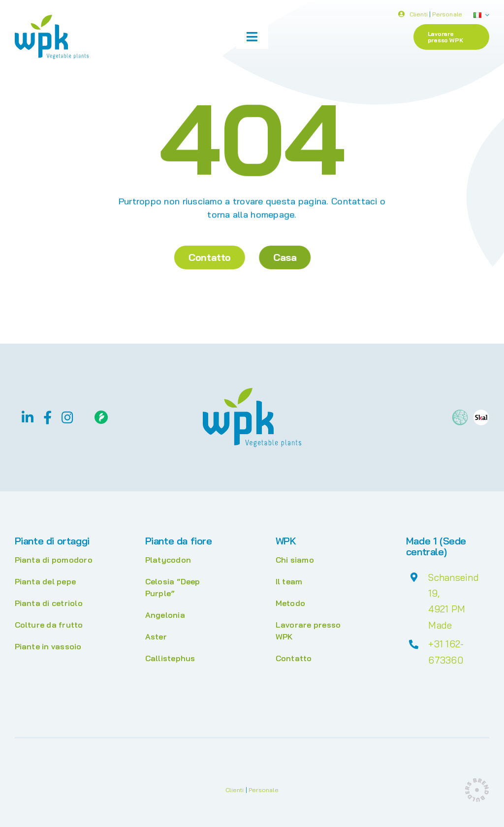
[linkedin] (28, 417)
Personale (447, 16)
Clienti (419, 16)
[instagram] (67, 417)
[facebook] (47, 417)
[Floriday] (101, 414)
